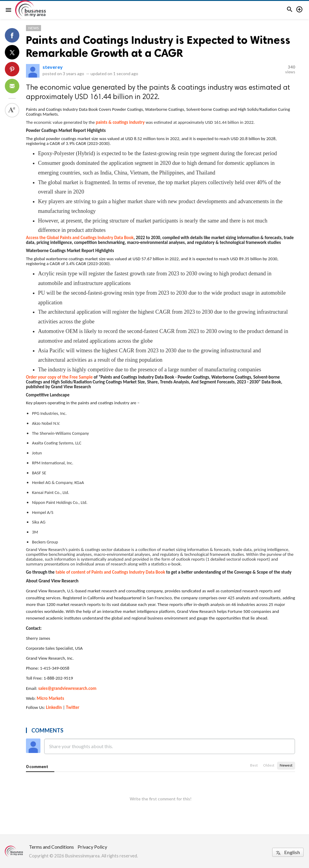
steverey (53, 67)
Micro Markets (51, 698)
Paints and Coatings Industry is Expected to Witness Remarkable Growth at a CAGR (158, 46)
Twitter (73, 707)
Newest (286, 765)
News (33, 28)
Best (254, 765)
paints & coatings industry (120, 122)
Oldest (269, 765)
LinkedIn (54, 707)
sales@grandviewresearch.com (67, 688)
